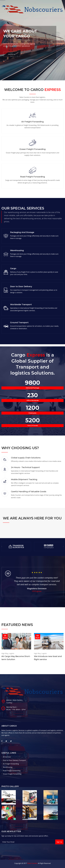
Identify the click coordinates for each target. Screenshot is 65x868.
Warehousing (17, 250)
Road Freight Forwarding (33, 177)
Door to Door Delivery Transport (14, 760)
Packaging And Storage (22, 232)
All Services (7, 757)
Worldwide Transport (21, 304)
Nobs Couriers (32, 863)
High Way (5, 653)
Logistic (12, 653)
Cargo (13, 268)
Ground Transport (19, 323)
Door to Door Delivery (21, 286)
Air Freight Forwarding (32, 122)
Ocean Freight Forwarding (32, 149)
